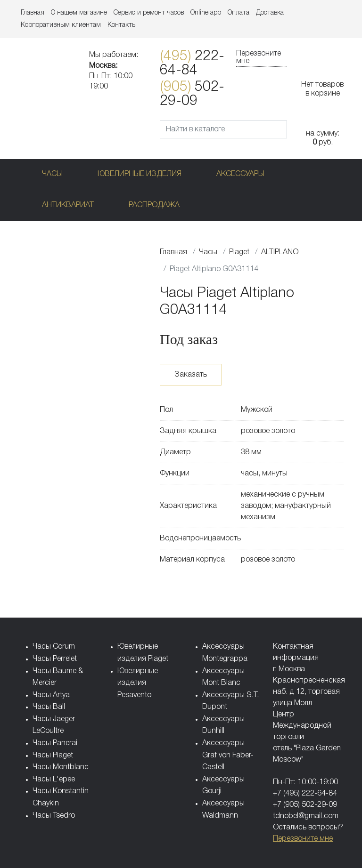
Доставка (270, 13)
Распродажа (154, 205)
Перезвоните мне (259, 57)
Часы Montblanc (61, 767)
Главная (33, 13)
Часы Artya (51, 695)
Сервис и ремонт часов (149, 13)
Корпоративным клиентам (61, 25)
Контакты (122, 25)
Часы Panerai (55, 743)
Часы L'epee (54, 780)
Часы (52, 174)
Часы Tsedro (54, 816)
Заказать (191, 375)
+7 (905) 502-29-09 (305, 805)
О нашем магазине (79, 13)
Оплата (239, 13)
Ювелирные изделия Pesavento (138, 683)
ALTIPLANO (280, 252)
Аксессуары (240, 174)
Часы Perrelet (55, 659)
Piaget (239, 252)
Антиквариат (68, 205)
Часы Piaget (53, 755)
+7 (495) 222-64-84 (305, 794)
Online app (206, 13)
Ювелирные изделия (140, 174)
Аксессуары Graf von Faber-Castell (228, 755)
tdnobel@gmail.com (306, 816)
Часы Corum (54, 647)
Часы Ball (49, 707)
